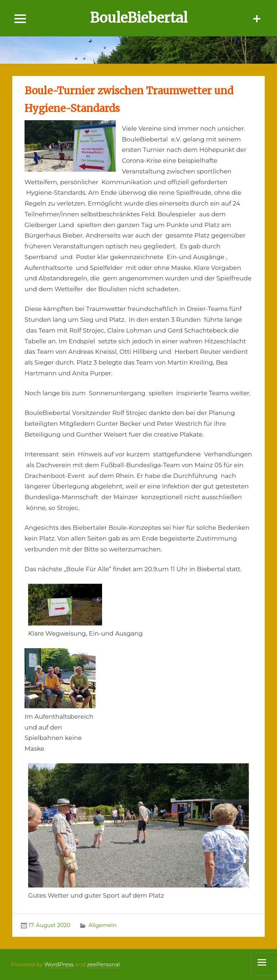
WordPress (59, 964)
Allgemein (102, 925)
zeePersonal (103, 964)
